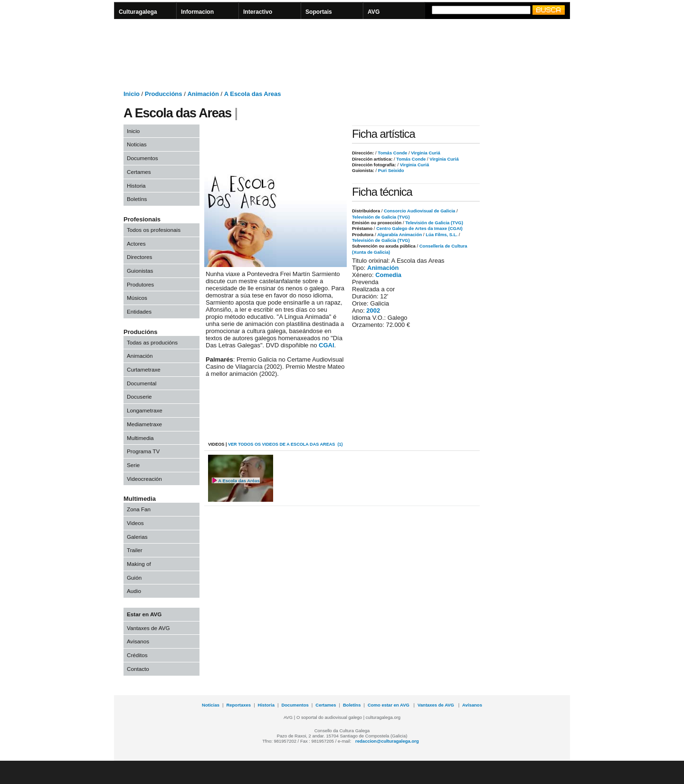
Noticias (137, 144)
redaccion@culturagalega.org (387, 741)
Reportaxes (238, 705)
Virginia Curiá (425, 153)
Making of (139, 564)
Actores (136, 244)
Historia (136, 186)
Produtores (140, 284)
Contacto (138, 669)
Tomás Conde (392, 153)
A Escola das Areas (253, 94)
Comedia (388, 275)
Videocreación (144, 479)
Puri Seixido (390, 170)
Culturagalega (138, 12)
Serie (133, 465)
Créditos (137, 655)
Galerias (137, 537)
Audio (134, 591)
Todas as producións (152, 342)
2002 (373, 311)
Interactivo (258, 12)
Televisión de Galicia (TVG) (381, 217)
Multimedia (140, 438)
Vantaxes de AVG (148, 628)
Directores (139, 257)
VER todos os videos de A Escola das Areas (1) (285, 444)
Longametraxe (145, 410)
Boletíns (137, 199)
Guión (134, 578)
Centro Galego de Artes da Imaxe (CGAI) (419, 228)
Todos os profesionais (154, 230)
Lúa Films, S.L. (442, 234)
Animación (203, 94)
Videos (135, 523)
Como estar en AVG (389, 705)
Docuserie (139, 397)
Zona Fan (139, 509)
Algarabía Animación (399, 234)
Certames (139, 172)
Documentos (142, 158)
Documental (142, 383)
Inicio (132, 94)
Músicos (137, 298)
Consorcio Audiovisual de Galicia (419, 211)
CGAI (327, 345)
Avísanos (472, 705)
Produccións (164, 94)
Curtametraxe (144, 369)
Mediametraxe (144, 424)
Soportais (319, 12)
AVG (374, 12)
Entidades (139, 311)
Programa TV (143, 451)
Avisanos (138, 641)
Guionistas (140, 271)
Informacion (197, 12)
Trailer (135, 550)
